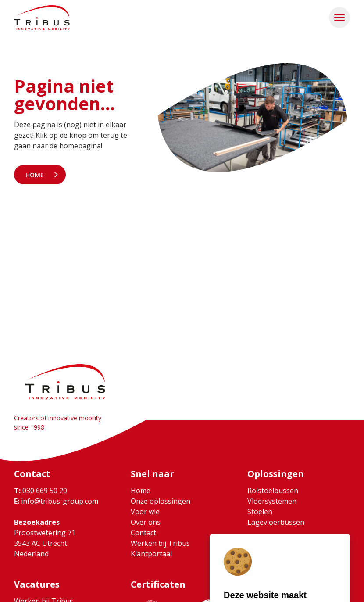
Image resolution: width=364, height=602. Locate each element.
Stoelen (260, 512)
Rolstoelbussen (273, 491)
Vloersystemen (272, 501)
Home (35, 175)
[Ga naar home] (42, 18)
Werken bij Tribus (160, 543)
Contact (143, 533)
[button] (339, 18)
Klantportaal (151, 554)
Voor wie (145, 512)
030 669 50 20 (41, 491)
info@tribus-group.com (56, 501)
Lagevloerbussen (276, 522)
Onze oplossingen (161, 501)
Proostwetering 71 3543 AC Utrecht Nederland (45, 543)
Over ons (146, 522)
